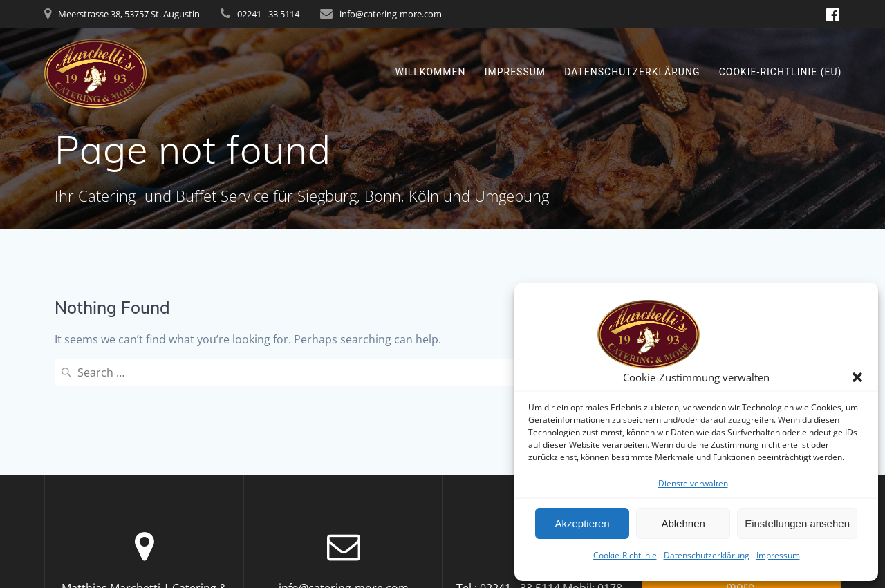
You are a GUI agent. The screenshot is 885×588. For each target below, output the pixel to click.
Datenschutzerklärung (707, 555)
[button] (857, 377)
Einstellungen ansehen (797, 523)
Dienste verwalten (693, 483)
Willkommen (431, 72)
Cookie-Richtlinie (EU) (781, 72)
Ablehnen (683, 523)
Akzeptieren (582, 523)
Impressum (778, 555)
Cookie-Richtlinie (625, 555)
